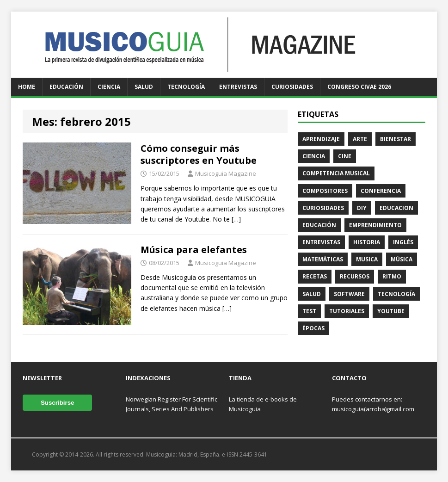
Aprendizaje (321, 139)
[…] (236, 219)
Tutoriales (347, 311)
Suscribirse (58, 403)
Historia (367, 242)
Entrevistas (238, 87)
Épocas (313, 328)
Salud (144, 87)
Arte (360, 139)
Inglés (403, 242)
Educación (66, 87)
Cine (345, 156)
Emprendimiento (375, 225)
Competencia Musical (336, 173)
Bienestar (396, 139)
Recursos (355, 276)
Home (27, 87)
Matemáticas (323, 259)
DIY (362, 208)
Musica (367, 259)
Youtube (391, 311)
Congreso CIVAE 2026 (359, 87)
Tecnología (186, 87)
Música (402, 259)
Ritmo (392, 276)
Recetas (315, 276)
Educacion (396, 208)
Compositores (325, 191)
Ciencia (109, 87)
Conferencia (381, 191)
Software (349, 294)
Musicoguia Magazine (226, 173)
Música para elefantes (194, 250)
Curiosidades (292, 87)
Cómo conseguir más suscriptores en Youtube (199, 154)
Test (309, 311)
